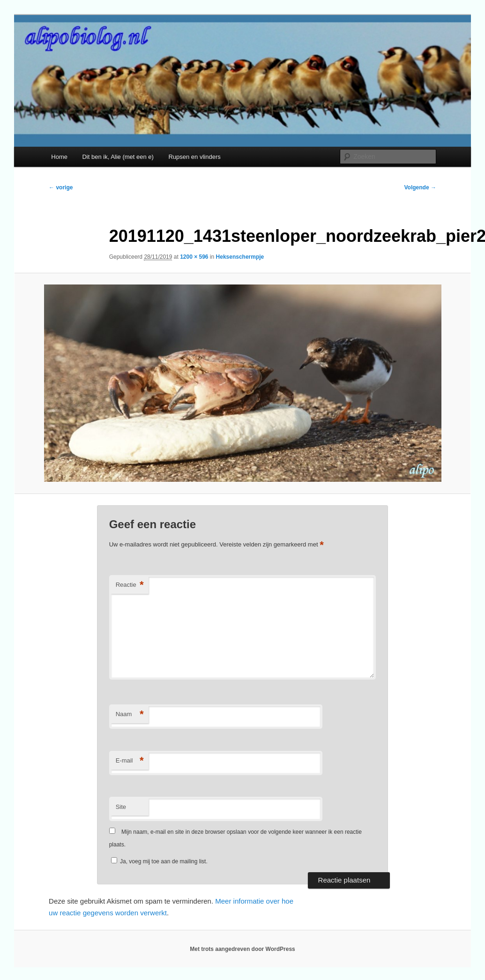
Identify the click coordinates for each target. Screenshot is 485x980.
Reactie (130, 585)
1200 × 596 (194, 257)
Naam (130, 714)
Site (121, 807)
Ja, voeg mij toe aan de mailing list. (159, 861)
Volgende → (420, 187)
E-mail (130, 761)
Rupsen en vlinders (194, 157)
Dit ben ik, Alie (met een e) (118, 157)
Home (59, 157)
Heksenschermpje (240, 257)
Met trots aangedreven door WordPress (242, 949)
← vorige (61, 187)
